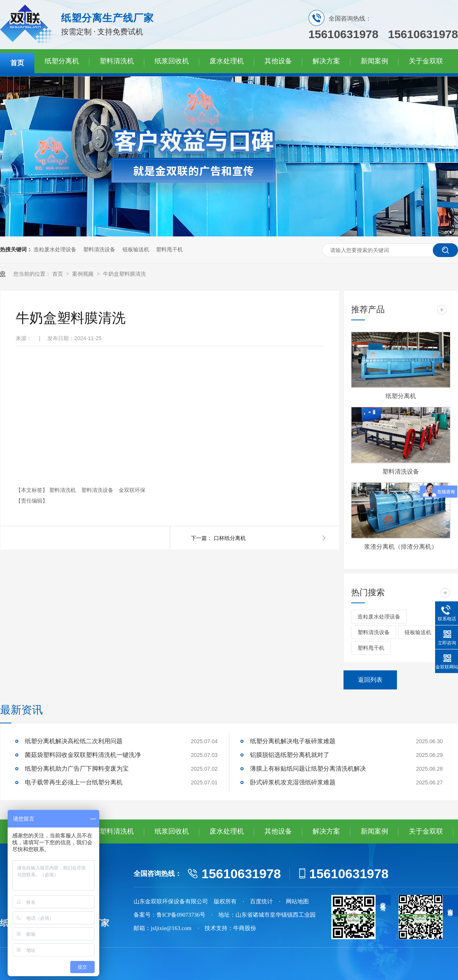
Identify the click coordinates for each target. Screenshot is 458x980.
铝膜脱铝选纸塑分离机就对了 (290, 755)
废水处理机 (227, 61)
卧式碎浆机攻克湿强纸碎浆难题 (293, 782)
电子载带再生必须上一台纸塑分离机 (74, 782)
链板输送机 (136, 250)
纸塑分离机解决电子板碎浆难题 (293, 741)
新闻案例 (374, 61)
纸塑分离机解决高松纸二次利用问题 (74, 741)
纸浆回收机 (172, 61)
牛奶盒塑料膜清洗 (124, 274)
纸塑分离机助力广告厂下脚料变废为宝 (77, 769)
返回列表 (370, 680)
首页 (17, 63)
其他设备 (278, 61)
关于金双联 (426, 61)
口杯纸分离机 (230, 538)
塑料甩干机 (169, 250)
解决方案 (326, 61)
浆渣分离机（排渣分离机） (401, 547)
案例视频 (84, 274)
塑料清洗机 (117, 61)
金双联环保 (132, 490)
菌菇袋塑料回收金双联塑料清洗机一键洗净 (83, 755)
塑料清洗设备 (99, 250)
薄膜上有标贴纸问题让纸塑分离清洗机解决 (308, 769)
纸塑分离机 (62, 61)
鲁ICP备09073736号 (181, 915)
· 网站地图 (294, 901)
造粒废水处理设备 (55, 250)
